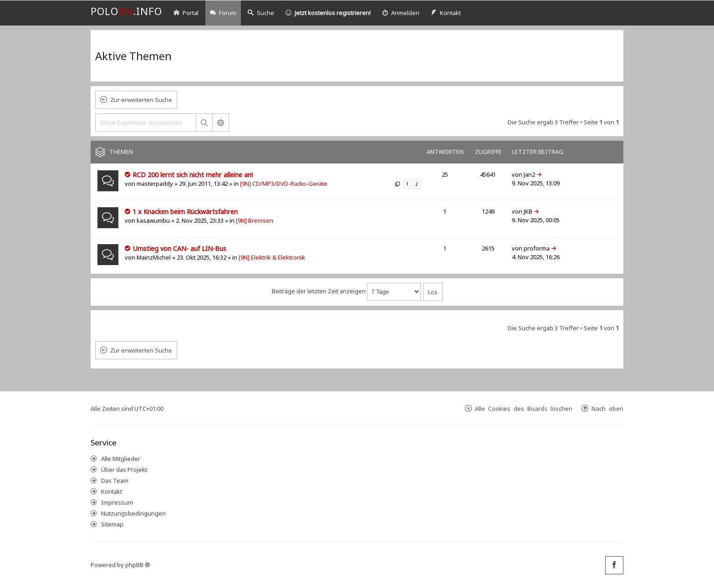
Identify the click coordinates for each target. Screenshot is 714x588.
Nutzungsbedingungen (133, 513)
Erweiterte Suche (220, 123)
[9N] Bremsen (255, 220)
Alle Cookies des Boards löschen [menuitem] (524, 408)
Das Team (115, 481)
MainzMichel (154, 257)
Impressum (117, 502)
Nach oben (607, 408)
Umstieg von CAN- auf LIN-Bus (179, 248)
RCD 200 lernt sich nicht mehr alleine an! (193, 175)
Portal (186, 13)
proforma (537, 248)
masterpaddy (155, 184)
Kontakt (112, 491)
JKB (528, 211)
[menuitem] (401, 13)
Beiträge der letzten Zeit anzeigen (346, 291)
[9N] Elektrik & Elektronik (272, 257)
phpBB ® (138, 565)
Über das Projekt (124, 470)
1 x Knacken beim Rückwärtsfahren (185, 212)
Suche (261, 13)
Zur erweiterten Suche (141, 100)
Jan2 (529, 174)
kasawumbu (153, 220)
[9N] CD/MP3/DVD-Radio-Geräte (284, 184)
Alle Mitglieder (121, 459)
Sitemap (112, 524)
